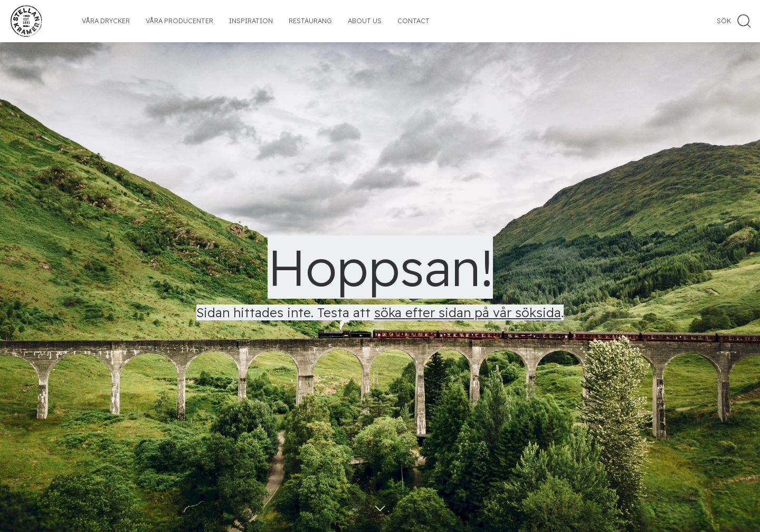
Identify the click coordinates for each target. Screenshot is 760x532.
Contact (414, 21)
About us (365, 21)
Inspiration (251, 21)
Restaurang (310, 21)
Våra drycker (106, 21)
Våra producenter (179, 21)
